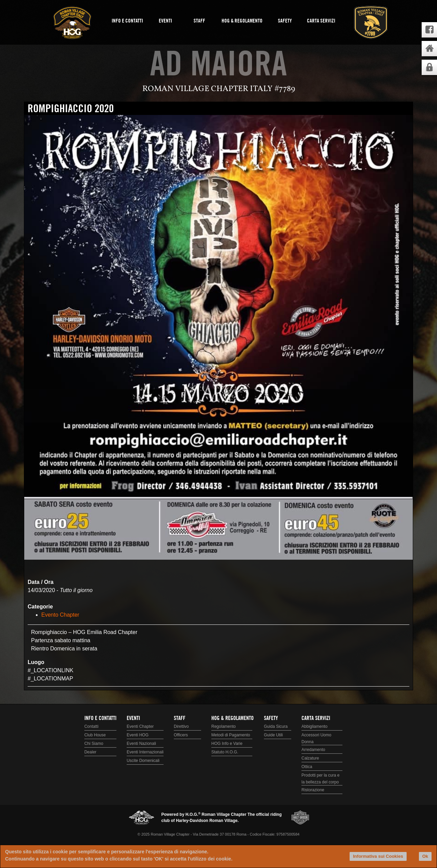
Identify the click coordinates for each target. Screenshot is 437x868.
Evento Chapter (60, 615)
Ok (425, 856)
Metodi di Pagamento (231, 735)
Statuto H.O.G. (225, 752)
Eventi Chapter (140, 726)
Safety (285, 21)
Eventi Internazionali (145, 752)
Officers (181, 735)
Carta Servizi (321, 21)
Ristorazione (313, 790)
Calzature (310, 758)
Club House (95, 735)
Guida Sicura (276, 726)
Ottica (307, 767)
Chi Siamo (94, 744)
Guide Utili (273, 735)
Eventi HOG (138, 735)
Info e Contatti (127, 21)
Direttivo (181, 726)
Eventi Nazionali (141, 744)
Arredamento (313, 750)
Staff (199, 21)
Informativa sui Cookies (378, 856)
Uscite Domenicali (143, 761)
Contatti (91, 726)
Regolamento (223, 726)
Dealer (90, 752)
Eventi (165, 21)
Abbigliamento (314, 726)
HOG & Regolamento (242, 21)
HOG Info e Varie (227, 744)
